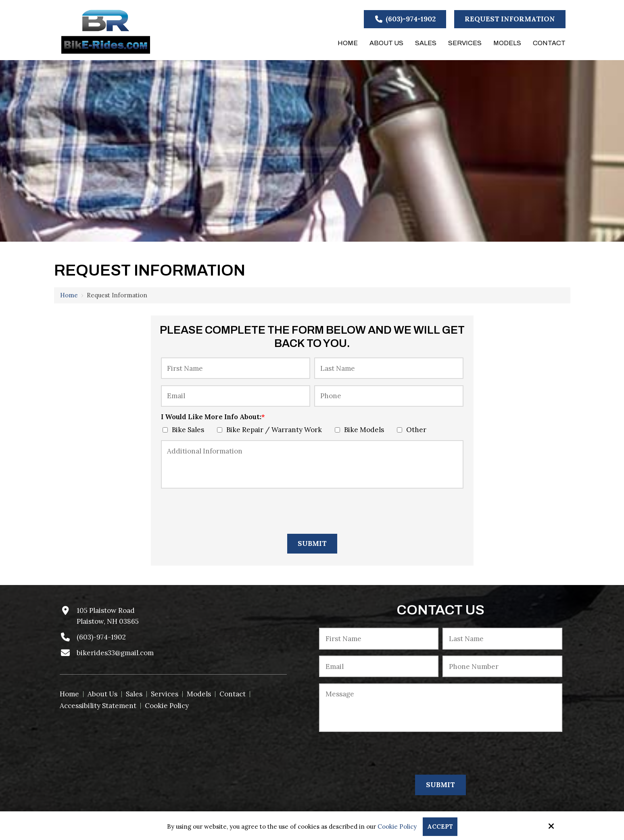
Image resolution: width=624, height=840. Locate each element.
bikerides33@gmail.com (115, 653)
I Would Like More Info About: (213, 417)
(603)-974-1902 (405, 19)
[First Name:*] (236, 368)
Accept (440, 826)
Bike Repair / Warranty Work (271, 430)
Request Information (510, 19)
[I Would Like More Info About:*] (165, 430)
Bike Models (361, 430)
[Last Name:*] (389, 368)
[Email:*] (236, 396)
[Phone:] (389, 396)
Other (413, 430)
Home (69, 295)
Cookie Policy (397, 827)
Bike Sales (185, 430)
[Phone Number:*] (502, 666)
